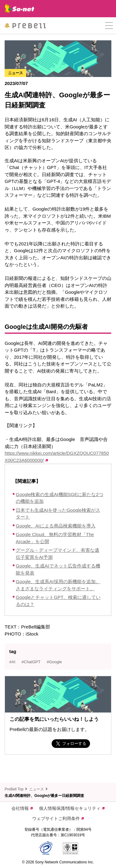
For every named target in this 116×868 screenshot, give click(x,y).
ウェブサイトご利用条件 (58, 818)
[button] (109, 26)
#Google (54, 662)
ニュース (37, 789)
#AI (12, 662)
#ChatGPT (31, 662)
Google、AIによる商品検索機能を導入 (56, 526)
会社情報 (22, 808)
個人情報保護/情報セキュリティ (72, 808)
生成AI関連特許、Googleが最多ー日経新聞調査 (44, 796)
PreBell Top (14, 789)
